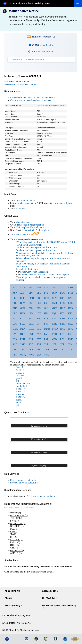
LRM (31, 324)
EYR (55, 303)
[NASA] (6, 3)
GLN (23, 308)
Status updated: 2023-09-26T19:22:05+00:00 (21, 84)
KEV (31, 319)
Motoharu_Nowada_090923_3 (23, 76)
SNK (23, 344)
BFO (54, 293)
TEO (15, 350)
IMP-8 (19, 381)
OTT (22, 334)
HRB (15, 313)
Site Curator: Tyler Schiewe (17, 623)
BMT (71, 293)
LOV (15, 324)
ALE (54, 288)
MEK (23, 329)
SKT (15, 344)
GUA (39, 308)
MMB (47, 329)
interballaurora (23, 384)
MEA (15, 329)
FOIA (7, 598)
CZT (70, 298)
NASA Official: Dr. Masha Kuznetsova (21, 630)
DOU (15, 303)
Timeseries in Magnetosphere (30, 225)
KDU (23, 319)
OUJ (31, 334)
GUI (46, 308)
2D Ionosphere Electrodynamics (31, 227)
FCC (62, 303)
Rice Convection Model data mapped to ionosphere (45, 275)
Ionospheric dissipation (27, 269)
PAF (39, 334)
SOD (31, 344)
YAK (39, 355)
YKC (47, 355)
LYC (46, 324)
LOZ (22, 324)
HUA (31, 313)
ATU (22, 293)
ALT (62, 288)
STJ (62, 344)
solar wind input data (26, 200)
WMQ (23, 355)
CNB (39, 298)
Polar (18, 402)
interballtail (21, 386)
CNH (47, 298)
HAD (63, 308)
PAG (46, 334)
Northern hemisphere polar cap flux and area (37, 247)
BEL (39, 293)
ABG (31, 288)
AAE (23, 288)
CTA (62, 298)
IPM (46, 313)
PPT (39, 339)
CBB (15, 298)
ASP (15, 293)
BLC (62, 293)
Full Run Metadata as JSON (53, 106)
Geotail (19, 367)
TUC (70, 350)
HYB (39, 313)
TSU (62, 350)
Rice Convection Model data (35, 272)
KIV (54, 319)
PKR (31, 339)
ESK (46, 303)
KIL (39, 319)
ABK (39, 288)
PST (46, 339)
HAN (71, 308)
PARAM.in (21, 209)
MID (39, 329)
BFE (46, 293)
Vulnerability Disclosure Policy (59, 605)
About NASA (11, 591)
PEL (70, 334)
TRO (46, 350)
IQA (54, 313)
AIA (46, 288)
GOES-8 (20, 373)
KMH (63, 319)
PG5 (15, 339)
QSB (54, 339)
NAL (63, 329)
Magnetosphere (23, 222)
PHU (23, 339)
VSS (15, 355)
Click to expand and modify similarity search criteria (29, 572)
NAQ (71, 329)
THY (31, 350)
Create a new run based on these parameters (31, 100)
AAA (15, 288)
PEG (62, 334)
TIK (39, 350)
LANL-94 (21, 397)
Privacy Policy (12, 605)
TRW (55, 350)
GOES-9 (20, 375)
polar (18, 405)
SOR (39, 344)
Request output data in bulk (23, 480)
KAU (15, 319)
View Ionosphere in (25, 234)
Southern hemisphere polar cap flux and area (37, 250)
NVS (15, 334)
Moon (19, 400)
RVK (70, 339)
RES (62, 339)
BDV (31, 293)
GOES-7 (20, 370)
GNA (31, 308)
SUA (70, 344)
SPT (46, 344)
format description (63, 203)
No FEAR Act (49, 598)
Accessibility (49, 591)
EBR (39, 303)
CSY (54, 298)
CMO (31, 298)
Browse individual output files (24, 483)
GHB (15, 308)
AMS (71, 288)
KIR (46, 319)
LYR (54, 324)
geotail (19, 378)
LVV (39, 324)
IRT (62, 313)
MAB (71, 324)
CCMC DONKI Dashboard (41, 496)
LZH (62, 324)
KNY (71, 319)
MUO (55, 329)
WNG (31, 355)
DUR (31, 303)
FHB (70, 303)
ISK (70, 313)
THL (22, 350)
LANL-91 (21, 394)
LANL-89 (21, 389)
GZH (55, 308)
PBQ (54, 334)
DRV (23, 303)
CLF (22, 298)
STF (54, 344)
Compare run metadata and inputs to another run (33, 98)
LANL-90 (21, 392)
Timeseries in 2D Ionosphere (36, 230)
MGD (31, 329)
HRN (23, 313)
